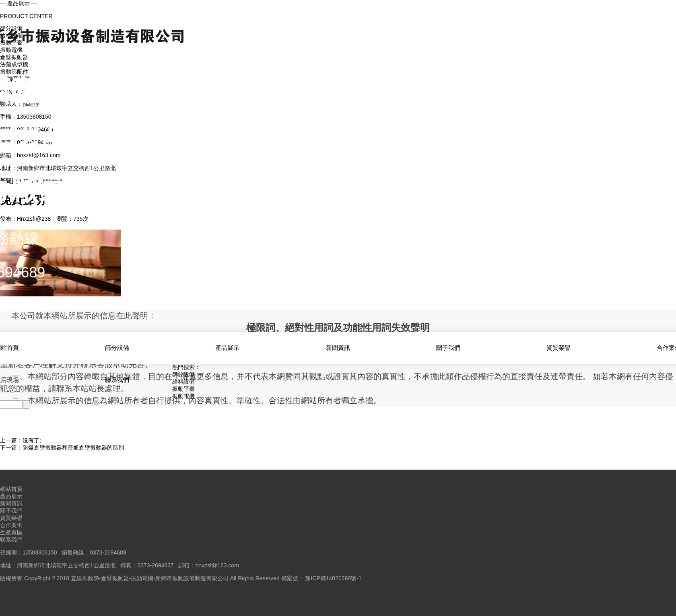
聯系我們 (117, 380)
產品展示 (227, 348)
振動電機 (183, 396)
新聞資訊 (338, 348)
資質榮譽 (559, 348)
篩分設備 (117, 348)
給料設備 (183, 382)
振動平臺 (183, 389)
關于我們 (448, 348)
